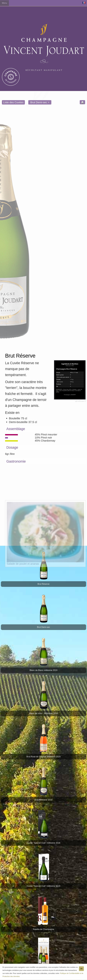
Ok (81, 969)
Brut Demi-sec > (40, 102)
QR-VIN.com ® (80, 401)
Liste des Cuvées (13, 102)
